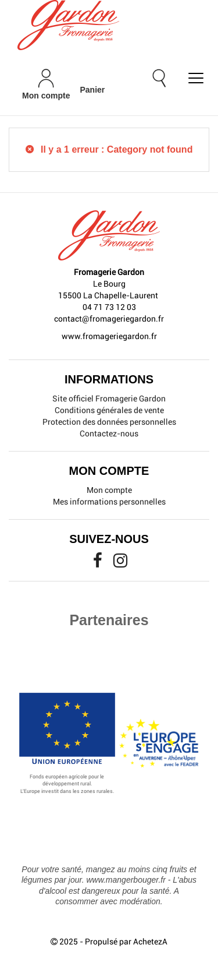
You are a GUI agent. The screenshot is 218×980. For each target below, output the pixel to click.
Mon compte (109, 490)
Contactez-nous (109, 433)
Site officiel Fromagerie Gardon (109, 399)
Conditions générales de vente (109, 410)
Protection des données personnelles (109, 422)
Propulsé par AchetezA (126, 942)
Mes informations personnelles (109, 502)
